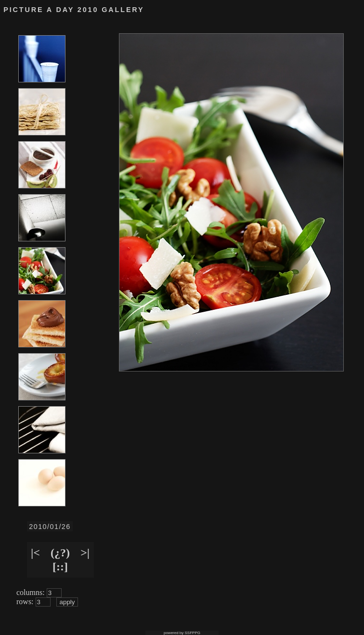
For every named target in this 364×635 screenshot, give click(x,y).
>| (85, 553)
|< (35, 553)
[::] (60, 567)
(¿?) (60, 553)
